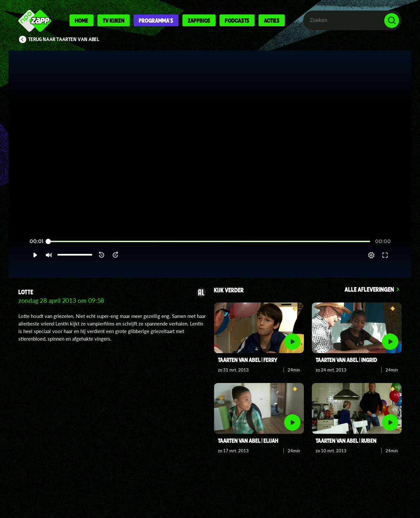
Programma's (156, 20)
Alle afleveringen (369, 289)
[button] (22, 263)
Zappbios (199, 20)
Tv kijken (114, 20)
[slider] (209, 249)
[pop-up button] (384, 263)
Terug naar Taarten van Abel (64, 39)
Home (82, 20)
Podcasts (237, 20)
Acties (272, 20)
